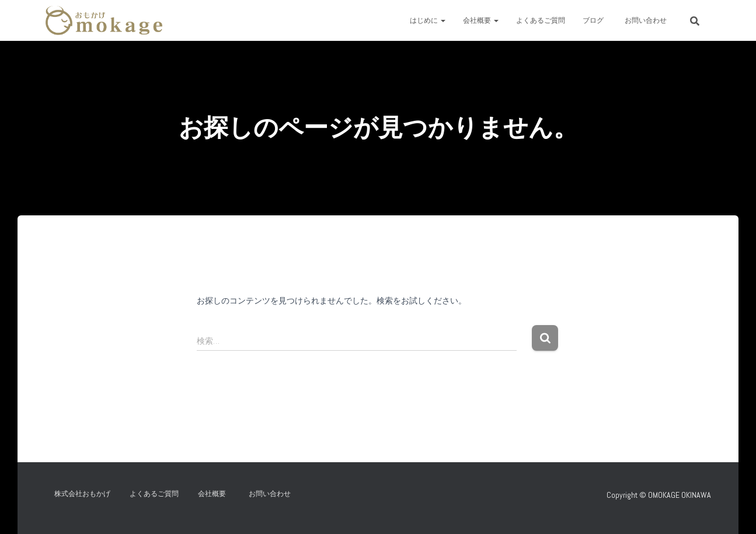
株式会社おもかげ (82, 494)
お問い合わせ (649, 20)
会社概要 (481, 20)
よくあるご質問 (541, 20)
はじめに (428, 20)
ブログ (593, 20)
